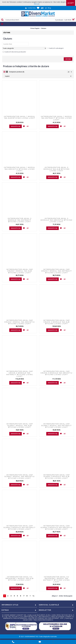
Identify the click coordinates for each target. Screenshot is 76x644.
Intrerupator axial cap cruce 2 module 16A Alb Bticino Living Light (56, 322)
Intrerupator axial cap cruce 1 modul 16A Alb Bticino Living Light (20, 271)
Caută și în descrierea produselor (14, 52)
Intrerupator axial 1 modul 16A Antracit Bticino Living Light (56, 118)
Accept (71, 3)
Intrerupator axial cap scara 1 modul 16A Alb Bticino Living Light (20, 426)
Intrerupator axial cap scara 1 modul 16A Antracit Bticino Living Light (56, 426)
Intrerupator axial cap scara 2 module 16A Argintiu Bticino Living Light (56, 527)
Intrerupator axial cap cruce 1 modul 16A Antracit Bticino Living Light (56, 271)
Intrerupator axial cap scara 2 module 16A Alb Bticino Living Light (56, 477)
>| (33, 596)
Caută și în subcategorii (55, 48)
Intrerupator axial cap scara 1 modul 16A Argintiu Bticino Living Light (20, 477)
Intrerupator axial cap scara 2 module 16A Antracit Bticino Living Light (20, 527)
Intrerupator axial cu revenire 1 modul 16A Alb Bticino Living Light (20, 579)
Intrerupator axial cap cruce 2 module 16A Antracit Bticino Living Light (20, 374)
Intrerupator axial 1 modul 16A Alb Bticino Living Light (20, 117)
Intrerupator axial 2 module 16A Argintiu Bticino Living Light (56, 220)
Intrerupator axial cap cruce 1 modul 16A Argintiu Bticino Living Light (20, 322)
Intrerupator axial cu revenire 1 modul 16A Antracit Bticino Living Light (56, 579)
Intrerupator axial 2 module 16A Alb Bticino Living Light (56, 169)
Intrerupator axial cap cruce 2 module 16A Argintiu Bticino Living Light (56, 373)
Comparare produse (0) (17, 72)
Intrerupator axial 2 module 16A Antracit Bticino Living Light (20, 220)
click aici (37, 4)
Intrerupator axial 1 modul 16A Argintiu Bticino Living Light (20, 169)
